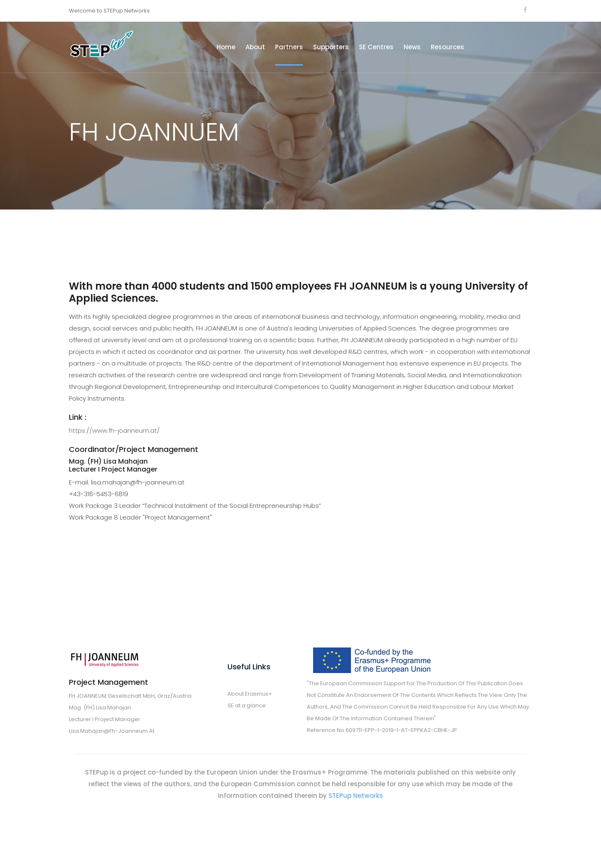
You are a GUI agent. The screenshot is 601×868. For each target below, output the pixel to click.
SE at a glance (247, 705)
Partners (289, 47)
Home (226, 47)
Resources (447, 47)
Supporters (331, 47)
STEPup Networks (356, 796)
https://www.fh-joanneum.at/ (114, 430)
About (255, 47)
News (412, 47)
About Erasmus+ (250, 694)
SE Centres (376, 47)
